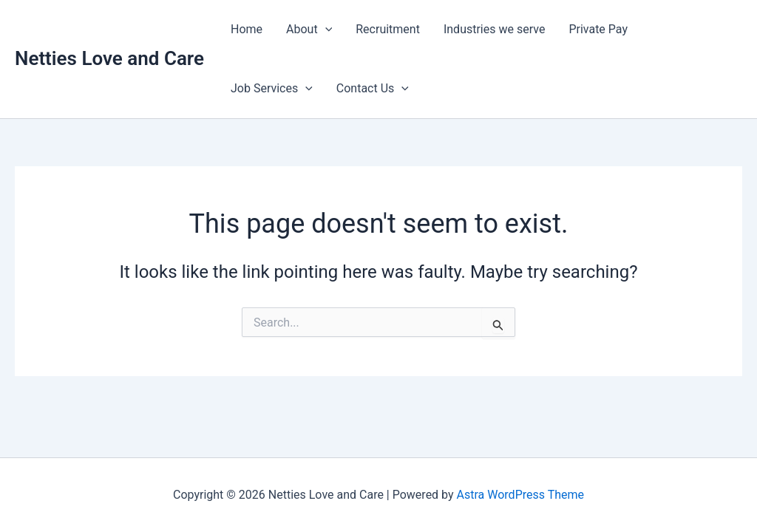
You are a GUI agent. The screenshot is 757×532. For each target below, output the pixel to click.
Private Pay (598, 29)
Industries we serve (494, 29)
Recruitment (388, 29)
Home (247, 29)
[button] (325, 30)
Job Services (272, 89)
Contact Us (373, 89)
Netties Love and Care (109, 58)
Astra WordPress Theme (520, 495)
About (309, 30)
